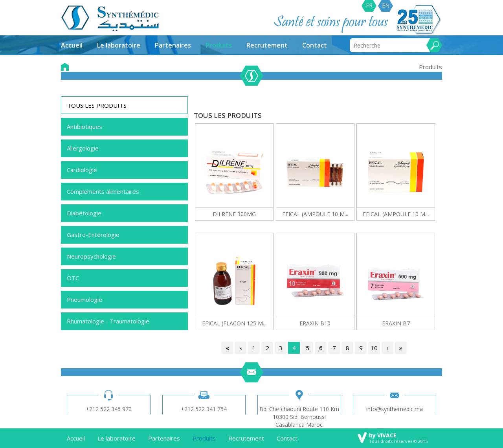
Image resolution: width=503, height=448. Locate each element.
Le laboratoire (119, 45)
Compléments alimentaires (103, 191)
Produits (219, 45)
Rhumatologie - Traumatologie (108, 321)
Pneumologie (84, 299)
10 (374, 348)
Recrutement (267, 45)
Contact (315, 45)
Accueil (72, 45)
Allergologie (83, 148)
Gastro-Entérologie (93, 235)
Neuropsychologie (91, 256)
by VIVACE (383, 435)
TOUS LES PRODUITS (97, 105)
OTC (73, 278)
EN (386, 5)
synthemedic (110, 18)
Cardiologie (82, 170)
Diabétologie (84, 213)
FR (369, 5)
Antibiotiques (84, 127)
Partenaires (173, 45)
